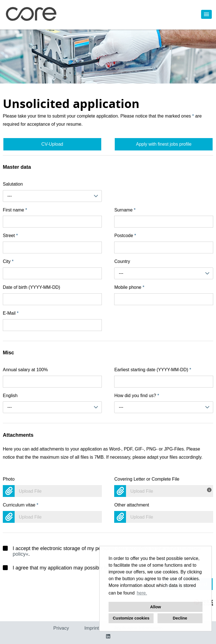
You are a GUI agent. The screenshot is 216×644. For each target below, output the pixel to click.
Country (122, 261)
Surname (125, 210)
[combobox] (52, 196)
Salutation (13, 184)
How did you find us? (137, 396)
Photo (9, 479)
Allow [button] (156, 607)
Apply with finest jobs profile (164, 144)
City (8, 261)
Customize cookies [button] (131, 618)
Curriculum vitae (21, 505)
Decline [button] (180, 618)
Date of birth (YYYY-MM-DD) (31, 287)
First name (15, 210)
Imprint (92, 628)
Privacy (61, 628)
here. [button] (142, 593)
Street (10, 236)
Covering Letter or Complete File (147, 479)
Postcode (125, 236)
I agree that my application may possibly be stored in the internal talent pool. (93, 568)
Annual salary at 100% (25, 370)
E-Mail (11, 313)
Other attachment (132, 505)
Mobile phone (129, 287)
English (10, 396)
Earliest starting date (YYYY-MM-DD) (153, 370)
